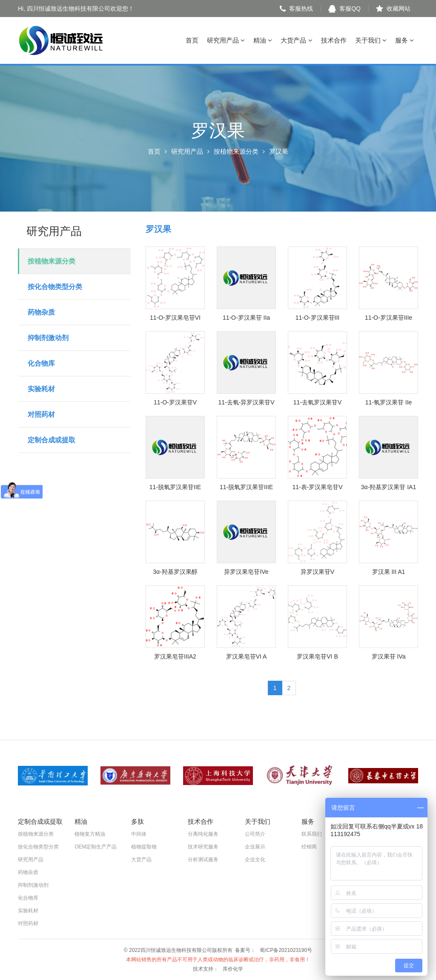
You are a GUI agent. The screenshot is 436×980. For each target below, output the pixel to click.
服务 (404, 40)
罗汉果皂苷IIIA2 (175, 656)
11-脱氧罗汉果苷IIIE (246, 487)
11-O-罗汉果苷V (175, 402)
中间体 (139, 834)
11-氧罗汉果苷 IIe (389, 402)
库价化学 (233, 969)
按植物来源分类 (236, 151)
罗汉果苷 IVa (389, 656)
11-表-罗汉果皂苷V (317, 487)
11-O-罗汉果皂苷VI (175, 318)
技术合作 (334, 40)
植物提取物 (144, 847)
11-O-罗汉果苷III (317, 318)
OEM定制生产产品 (96, 847)
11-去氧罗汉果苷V (318, 402)
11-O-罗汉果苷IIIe (389, 318)
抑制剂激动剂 (48, 338)
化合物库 (41, 363)
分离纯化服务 (203, 834)
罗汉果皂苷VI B (317, 656)
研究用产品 (226, 40)
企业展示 (255, 847)
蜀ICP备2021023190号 (286, 950)
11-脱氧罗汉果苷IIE (175, 487)
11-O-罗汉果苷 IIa (246, 318)
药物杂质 (41, 312)
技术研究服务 (203, 847)
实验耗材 (41, 389)
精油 (263, 40)
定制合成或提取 (52, 440)
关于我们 (371, 40)
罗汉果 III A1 (389, 572)
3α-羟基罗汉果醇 (175, 572)
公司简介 (255, 834)
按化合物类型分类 (55, 287)
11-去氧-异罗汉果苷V (246, 402)
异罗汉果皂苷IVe (246, 572)
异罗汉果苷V (317, 572)
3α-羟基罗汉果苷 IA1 (389, 487)
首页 (192, 40)
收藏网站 (393, 9)
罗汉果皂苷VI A (247, 656)
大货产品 (296, 40)
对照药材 (41, 414)
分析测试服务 (203, 860)
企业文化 (255, 860)
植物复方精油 (90, 834)
